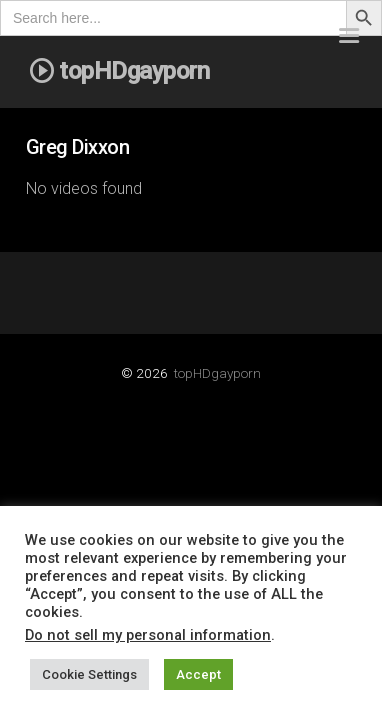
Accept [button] (198, 674)
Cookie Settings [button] (89, 674)
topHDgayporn (217, 373)
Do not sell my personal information (148, 635)
